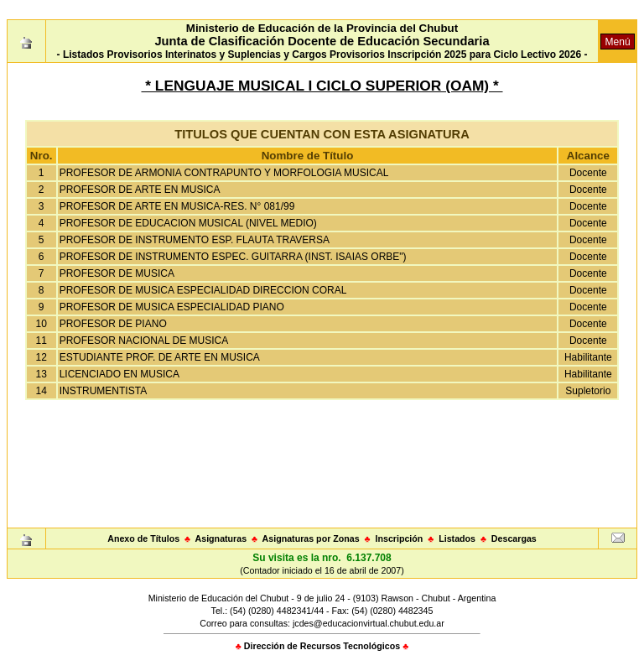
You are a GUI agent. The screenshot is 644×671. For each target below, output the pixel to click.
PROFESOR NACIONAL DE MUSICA (144, 341)
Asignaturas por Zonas (311, 538)
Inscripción (399, 538)
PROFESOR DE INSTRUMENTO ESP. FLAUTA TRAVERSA (195, 240)
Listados (457, 538)
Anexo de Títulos (143, 538)
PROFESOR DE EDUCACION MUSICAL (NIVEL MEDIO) (188, 223)
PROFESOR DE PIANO (113, 324)
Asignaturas (221, 538)
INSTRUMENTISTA (103, 391)
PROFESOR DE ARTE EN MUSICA (140, 190)
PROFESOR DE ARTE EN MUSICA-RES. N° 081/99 (177, 206)
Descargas (514, 538)
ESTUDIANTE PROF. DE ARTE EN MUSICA (160, 357)
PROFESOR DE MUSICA (117, 273)
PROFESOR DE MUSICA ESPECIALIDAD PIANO (172, 307)
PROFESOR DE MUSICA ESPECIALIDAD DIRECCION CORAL (203, 290)
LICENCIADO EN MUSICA (119, 374)
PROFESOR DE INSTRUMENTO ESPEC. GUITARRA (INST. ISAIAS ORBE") (233, 257)
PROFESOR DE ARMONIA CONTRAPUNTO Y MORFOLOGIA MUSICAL (224, 173)
